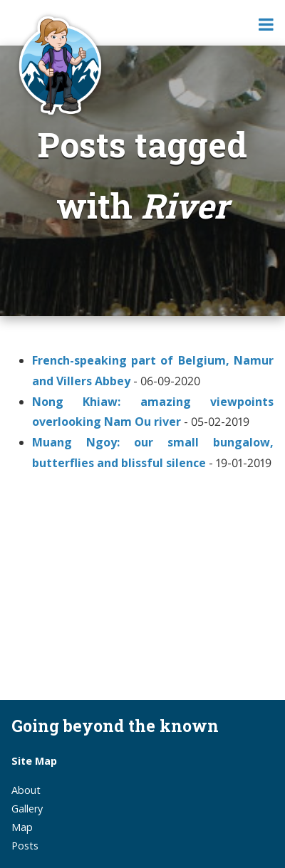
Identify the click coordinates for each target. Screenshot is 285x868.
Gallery (27, 809)
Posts (25, 846)
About (26, 790)
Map (22, 827)
